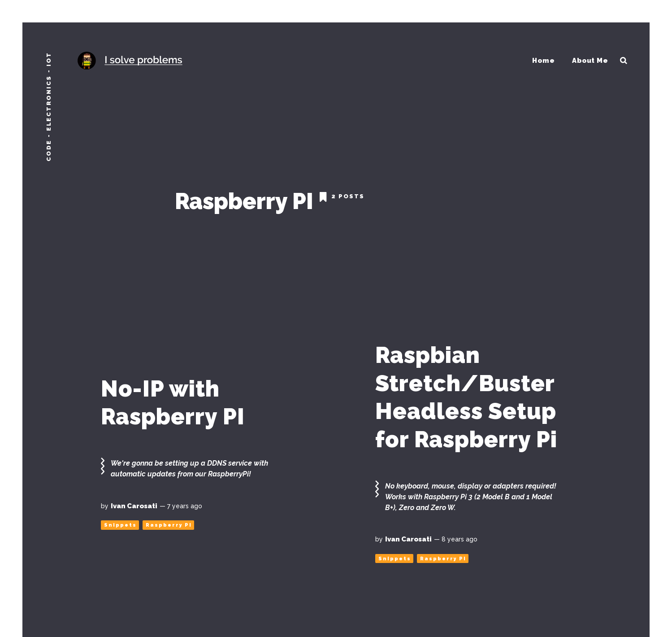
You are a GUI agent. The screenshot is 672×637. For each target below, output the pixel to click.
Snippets (120, 521)
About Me (591, 60)
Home (544, 60)
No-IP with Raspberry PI (173, 398)
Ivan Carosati (134, 502)
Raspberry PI (169, 521)
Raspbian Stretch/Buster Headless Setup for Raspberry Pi (466, 393)
